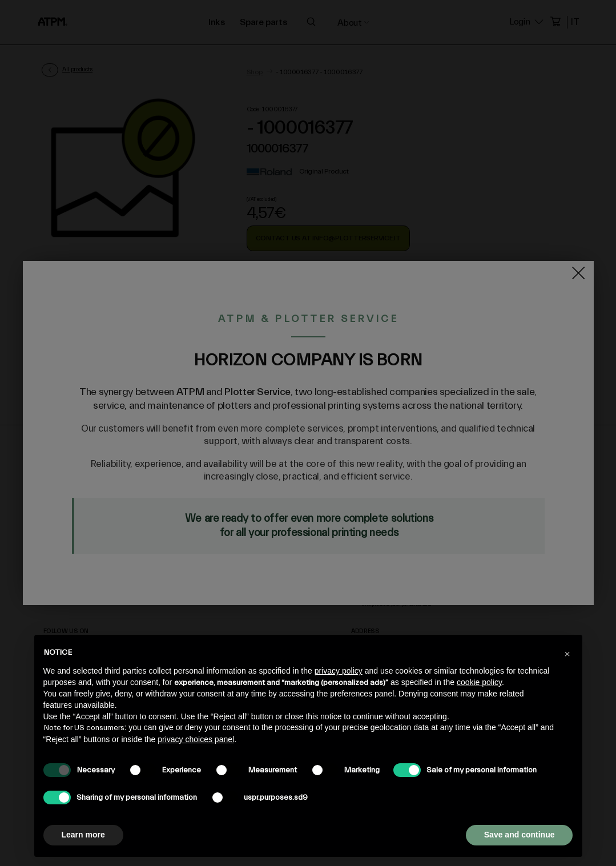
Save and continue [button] (520, 835)
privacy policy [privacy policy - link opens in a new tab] (339, 671)
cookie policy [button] (479, 682)
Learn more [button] (83, 835)
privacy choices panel (196, 739)
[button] (567, 653)
